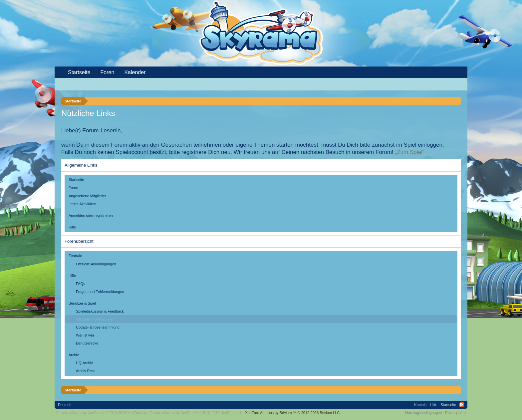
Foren (73, 188)
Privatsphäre (455, 413)
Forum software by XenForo (102, 413)
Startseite (76, 180)
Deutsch (65, 405)
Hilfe (72, 227)
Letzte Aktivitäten (82, 204)
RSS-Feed (462, 405)
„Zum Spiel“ (410, 152)
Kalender (135, 72)
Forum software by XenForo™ (196, 413)
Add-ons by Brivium (293, 413)
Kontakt (420, 405)
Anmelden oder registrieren (91, 215)
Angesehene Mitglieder (87, 196)
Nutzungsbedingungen (423, 413)
